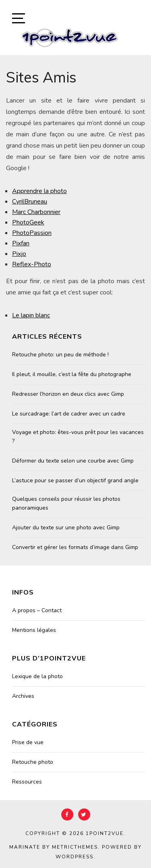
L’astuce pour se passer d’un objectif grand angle (75, 480)
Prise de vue (28, 742)
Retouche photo (33, 762)
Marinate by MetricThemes (54, 847)
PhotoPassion (32, 233)
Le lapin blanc (31, 315)
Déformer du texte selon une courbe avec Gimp (73, 461)
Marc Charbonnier (36, 212)
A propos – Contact (37, 610)
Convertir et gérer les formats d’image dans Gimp (75, 547)
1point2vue (105, 833)
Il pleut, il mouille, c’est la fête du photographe (72, 374)
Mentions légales (34, 630)
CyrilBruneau (30, 202)
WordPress (74, 857)
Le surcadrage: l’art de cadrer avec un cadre (69, 414)
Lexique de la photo (37, 676)
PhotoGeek (28, 222)
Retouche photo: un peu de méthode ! (60, 355)
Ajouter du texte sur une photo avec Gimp (66, 528)
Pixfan (21, 243)
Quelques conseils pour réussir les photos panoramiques (66, 503)
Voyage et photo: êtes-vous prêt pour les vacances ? (78, 437)
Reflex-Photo (32, 264)
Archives (23, 696)
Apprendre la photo (39, 191)
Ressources (27, 782)
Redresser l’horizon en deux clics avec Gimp (68, 394)
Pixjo (19, 254)
